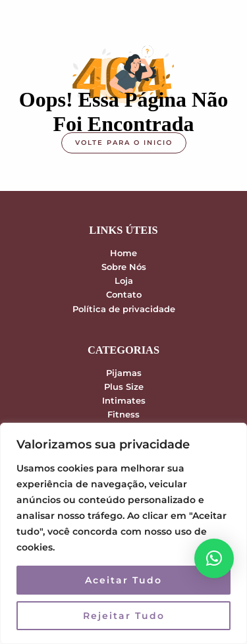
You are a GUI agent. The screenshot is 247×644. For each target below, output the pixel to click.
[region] (123, 533)
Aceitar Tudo (123, 580)
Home (123, 253)
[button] (214, 558)
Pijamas (124, 373)
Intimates (124, 401)
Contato (124, 295)
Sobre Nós (124, 267)
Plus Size (124, 387)
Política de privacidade (124, 309)
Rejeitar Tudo (124, 616)
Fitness (123, 415)
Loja (124, 281)
